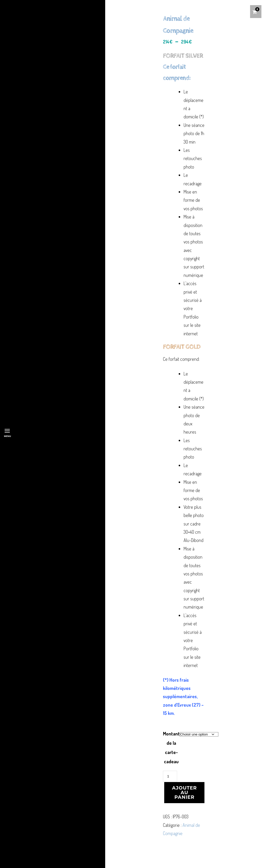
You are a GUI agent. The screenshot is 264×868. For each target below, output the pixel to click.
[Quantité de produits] (170, 776)
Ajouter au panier (184, 793)
